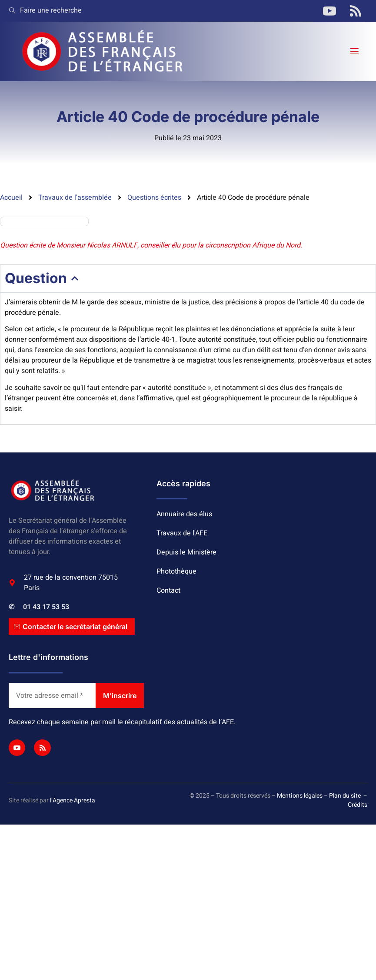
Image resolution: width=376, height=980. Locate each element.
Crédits (358, 805)
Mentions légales (300, 796)
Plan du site (345, 796)
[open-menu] (354, 51)
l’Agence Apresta (73, 800)
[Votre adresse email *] (52, 696)
